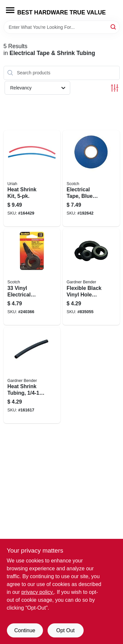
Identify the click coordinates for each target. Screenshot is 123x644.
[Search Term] (62, 27)
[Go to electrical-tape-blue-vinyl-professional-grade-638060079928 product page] (91, 179)
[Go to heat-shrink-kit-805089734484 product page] (32, 179)
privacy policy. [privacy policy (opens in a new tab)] (38, 592)
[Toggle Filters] (115, 88)
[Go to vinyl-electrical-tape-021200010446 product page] (32, 277)
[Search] (114, 27)
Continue (25, 630)
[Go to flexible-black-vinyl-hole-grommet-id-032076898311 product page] (91, 277)
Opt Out (65, 630)
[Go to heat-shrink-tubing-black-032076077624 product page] (32, 375)
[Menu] (10, 10)
